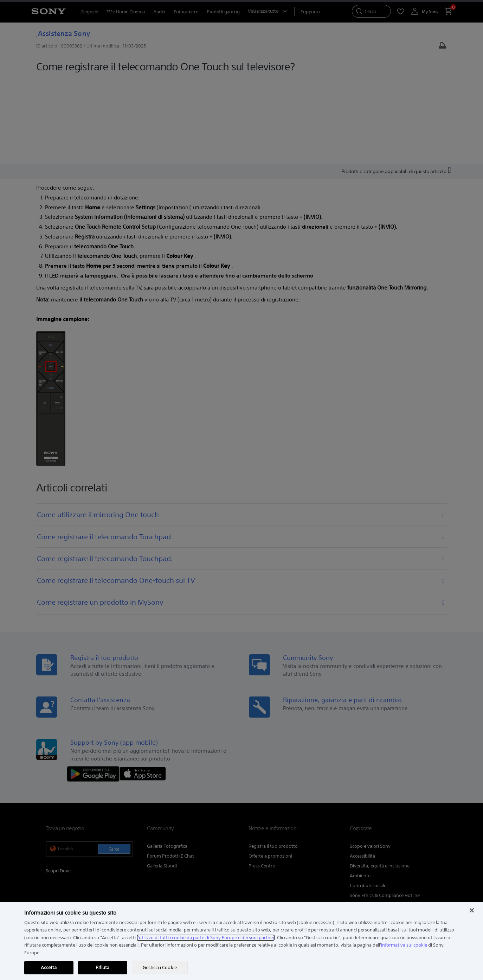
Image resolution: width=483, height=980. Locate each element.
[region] (241, 941)
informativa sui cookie (404, 945)
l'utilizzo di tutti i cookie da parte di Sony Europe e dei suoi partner (206, 938)
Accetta (49, 968)
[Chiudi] (472, 910)
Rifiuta (102, 968)
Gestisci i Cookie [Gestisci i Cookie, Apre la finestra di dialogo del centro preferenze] (160, 968)
